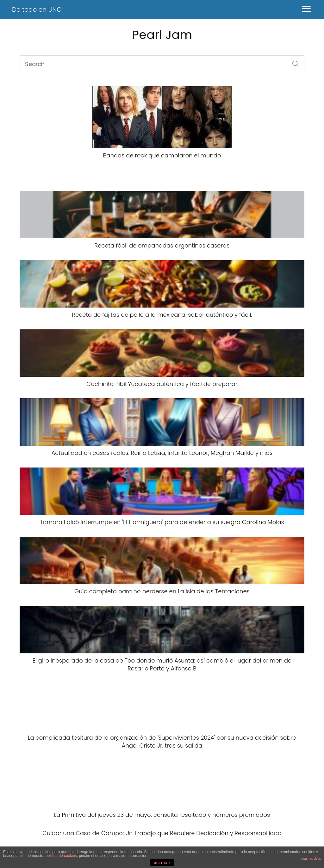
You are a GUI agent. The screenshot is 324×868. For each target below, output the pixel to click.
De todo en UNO (37, 9)
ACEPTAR (162, 863)
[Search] (293, 62)
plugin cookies (311, 859)
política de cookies (61, 856)
